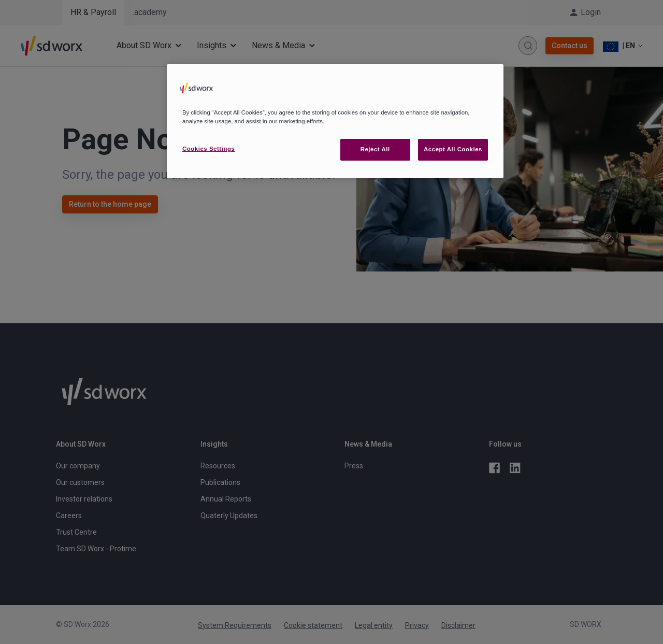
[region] (335, 121)
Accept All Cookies (453, 149)
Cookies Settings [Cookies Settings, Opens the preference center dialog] (208, 149)
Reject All (375, 149)
